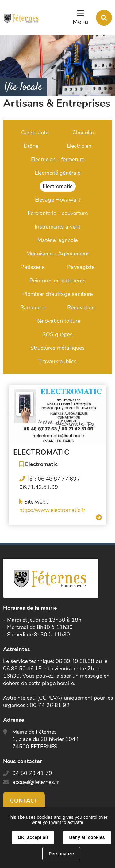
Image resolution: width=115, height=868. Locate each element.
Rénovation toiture (58, 321)
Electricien (79, 146)
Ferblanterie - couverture (58, 213)
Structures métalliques (57, 348)
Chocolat (83, 132)
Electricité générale (57, 173)
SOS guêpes (57, 334)
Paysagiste (81, 267)
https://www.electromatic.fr (52, 510)
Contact (24, 801)
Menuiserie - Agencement (58, 254)
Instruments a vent (57, 227)
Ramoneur (33, 307)
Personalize (61, 854)
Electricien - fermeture (58, 159)
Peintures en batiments (57, 281)
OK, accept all (33, 837)
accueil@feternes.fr (36, 782)
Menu (80, 22)
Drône (31, 146)
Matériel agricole (57, 240)
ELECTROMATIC (41, 452)
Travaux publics (57, 361)
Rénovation (81, 307)
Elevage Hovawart (58, 200)
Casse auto (35, 132)
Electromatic (58, 186)
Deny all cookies (87, 837)
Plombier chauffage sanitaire (57, 294)
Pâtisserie (33, 267)
